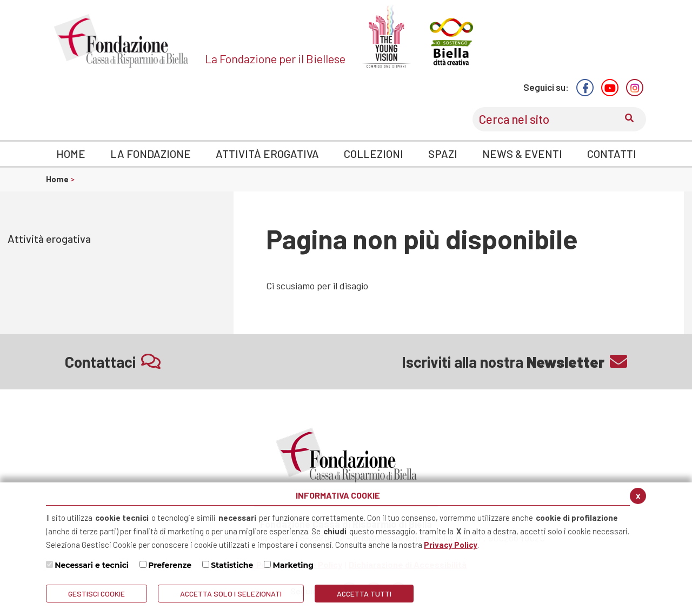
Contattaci (113, 362)
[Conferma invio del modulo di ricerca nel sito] (629, 119)
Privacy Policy (451, 545)
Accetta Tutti (364, 594)
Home (58, 179)
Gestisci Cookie (97, 594)
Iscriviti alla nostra (514, 362)
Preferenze (170, 565)
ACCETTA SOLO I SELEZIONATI (231, 594)
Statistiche (232, 565)
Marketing (294, 565)
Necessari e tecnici (92, 565)
